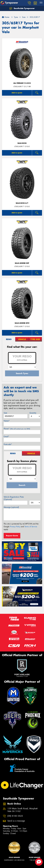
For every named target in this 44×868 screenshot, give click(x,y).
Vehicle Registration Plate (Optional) (14, 498)
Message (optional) (11, 507)
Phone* (17, 429)
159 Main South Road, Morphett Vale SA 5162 (22, 810)
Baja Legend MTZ (22, 323)
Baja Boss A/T (22, 203)
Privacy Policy (15, 527)
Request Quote (12, 536)
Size (5, 413)
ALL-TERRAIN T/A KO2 (22, 83)
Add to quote (17, 93)
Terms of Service (31, 527)
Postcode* (8, 444)
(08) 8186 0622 (15, 816)
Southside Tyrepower (22, 8)
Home (6, 17)
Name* (7, 421)
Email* (6, 437)
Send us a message (16, 821)
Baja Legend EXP (22, 263)
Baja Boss (22, 143)
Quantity (33, 413)
